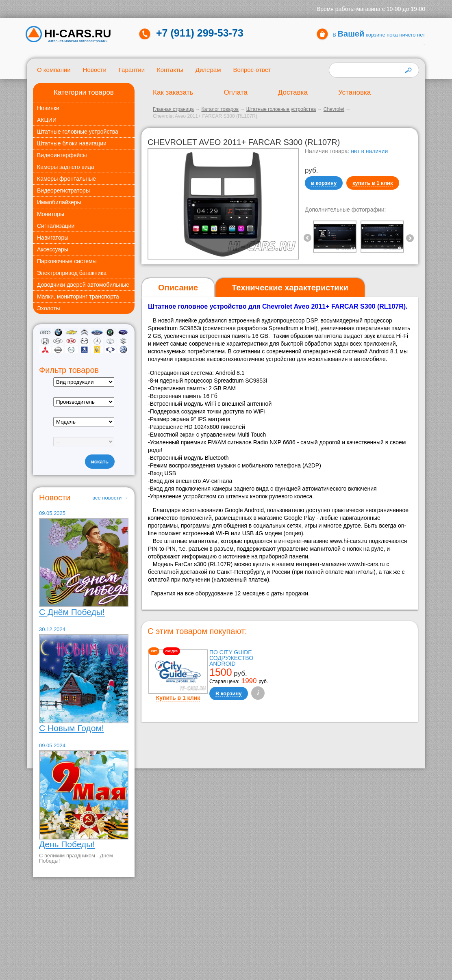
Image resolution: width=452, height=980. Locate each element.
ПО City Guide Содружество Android (231, 658)
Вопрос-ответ (252, 70)
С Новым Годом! (72, 728)
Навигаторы (53, 238)
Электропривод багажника (72, 273)
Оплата (235, 92)
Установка (354, 92)
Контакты (170, 70)
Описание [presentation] (178, 288)
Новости (95, 70)
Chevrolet (334, 109)
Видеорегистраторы (63, 190)
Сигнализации (56, 226)
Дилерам (208, 70)
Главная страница (173, 109)
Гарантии (132, 70)
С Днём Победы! (72, 612)
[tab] (178, 288)
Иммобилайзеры (59, 202)
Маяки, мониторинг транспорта (78, 296)
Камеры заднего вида (66, 167)
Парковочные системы (67, 261)
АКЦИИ (47, 120)
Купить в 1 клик (178, 698)
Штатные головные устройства (78, 132)
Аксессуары (53, 249)
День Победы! (67, 844)
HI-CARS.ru (78, 34)
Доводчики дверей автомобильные (83, 285)
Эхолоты (49, 308)
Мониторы (51, 214)
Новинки (48, 108)
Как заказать (173, 92)
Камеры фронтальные (66, 179)
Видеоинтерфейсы (62, 155)
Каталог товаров (220, 109)
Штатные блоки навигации (72, 143)
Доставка (293, 92)
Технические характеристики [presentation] (290, 288)
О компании (54, 70)
